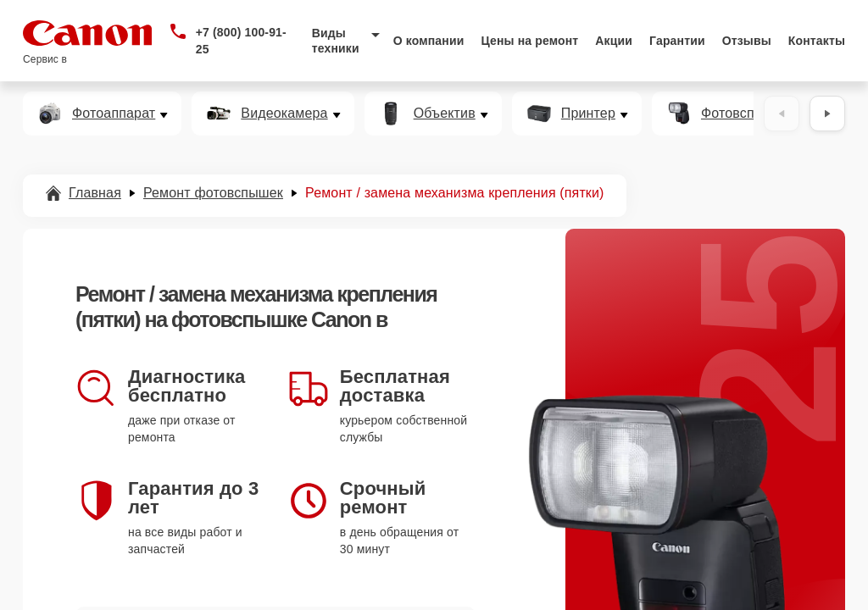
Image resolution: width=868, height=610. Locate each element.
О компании (429, 41)
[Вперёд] (827, 114)
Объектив (445, 114)
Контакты (817, 41)
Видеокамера (284, 114)
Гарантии (677, 41)
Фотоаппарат (114, 114)
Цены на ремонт (529, 41)
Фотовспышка (745, 114)
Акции (614, 41)
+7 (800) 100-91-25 (241, 41)
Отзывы (747, 41)
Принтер (588, 114)
